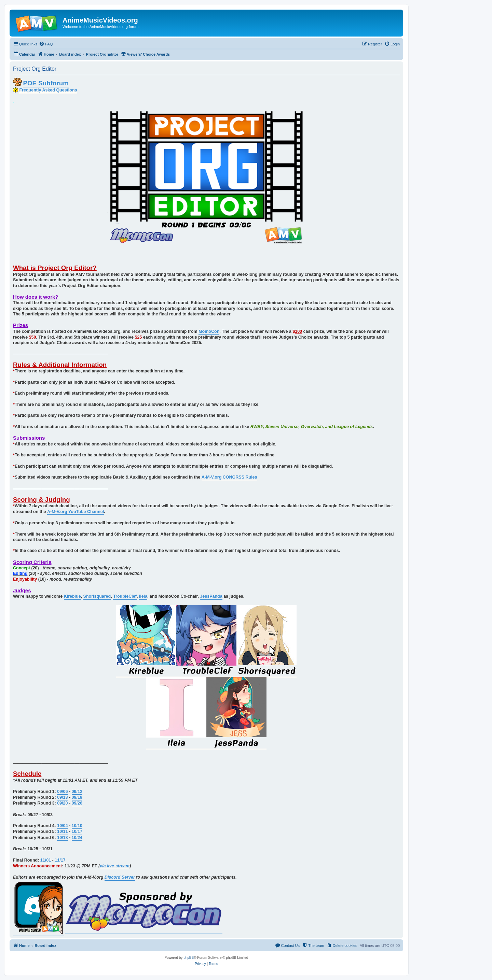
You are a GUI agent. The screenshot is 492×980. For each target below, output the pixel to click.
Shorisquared (97, 596)
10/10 (77, 826)
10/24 (77, 838)
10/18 (62, 838)
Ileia (143, 596)
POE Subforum (46, 83)
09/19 (77, 797)
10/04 (62, 826)
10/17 (77, 832)
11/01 (46, 860)
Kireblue (72, 596)
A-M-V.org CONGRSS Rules (229, 477)
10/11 (62, 832)
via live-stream (115, 866)
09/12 (77, 792)
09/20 (62, 803)
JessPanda (211, 596)
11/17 (60, 860)
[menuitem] (46, 44)
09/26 (77, 803)
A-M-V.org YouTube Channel (76, 512)
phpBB (189, 958)
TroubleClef (125, 596)
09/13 (62, 797)
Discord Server (120, 877)
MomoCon (209, 331)
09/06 (62, 792)
